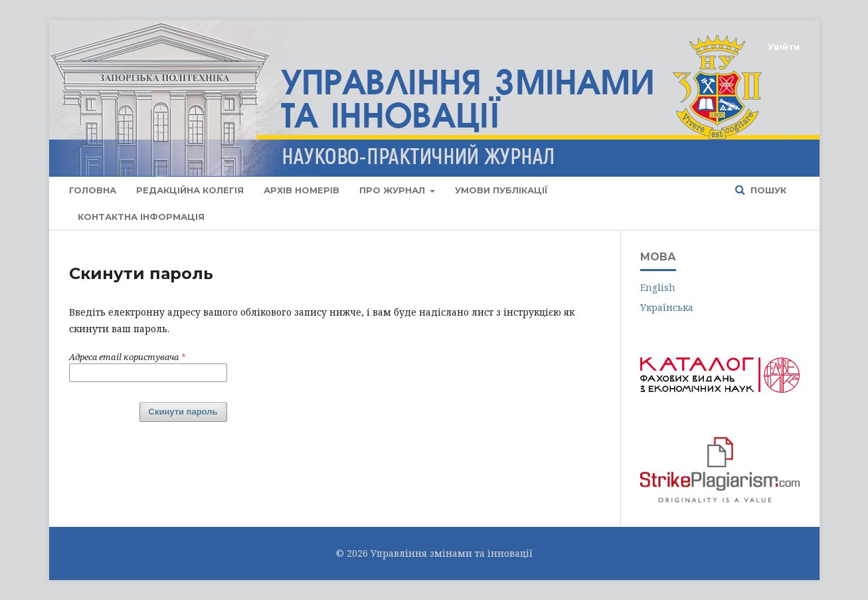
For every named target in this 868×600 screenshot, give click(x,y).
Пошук (767, 190)
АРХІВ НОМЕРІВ (302, 190)
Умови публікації (501, 190)
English (658, 287)
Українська (667, 307)
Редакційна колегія (190, 190)
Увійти (784, 47)
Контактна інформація (141, 217)
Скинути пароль (183, 412)
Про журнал (393, 190)
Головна (93, 190)
